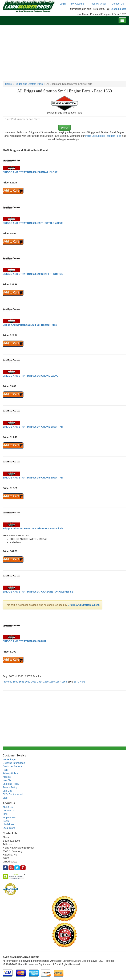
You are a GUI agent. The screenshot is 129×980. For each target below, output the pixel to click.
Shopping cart (118, 9)
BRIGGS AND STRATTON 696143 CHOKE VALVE (31, 376)
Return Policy (10, 787)
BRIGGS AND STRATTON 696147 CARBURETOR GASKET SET (39, 592)
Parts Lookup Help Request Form (103, 136)
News (6, 821)
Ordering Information (14, 763)
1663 (34, 682)
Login (63, 4)
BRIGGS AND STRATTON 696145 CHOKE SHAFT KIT (33, 478)
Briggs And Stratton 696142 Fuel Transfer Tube (30, 325)
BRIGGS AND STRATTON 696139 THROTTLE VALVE (33, 223)
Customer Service (12, 766)
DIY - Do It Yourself (13, 794)
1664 (40, 682)
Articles (7, 777)
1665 (46, 682)
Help (5, 770)
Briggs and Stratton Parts (29, 84)
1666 (52, 682)
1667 (58, 682)
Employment (9, 817)
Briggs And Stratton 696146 (84, 605)
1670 (76, 682)
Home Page (9, 759)
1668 (64, 682)
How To (7, 780)
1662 (28, 682)
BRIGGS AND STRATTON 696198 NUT (24, 641)
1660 (15, 682)
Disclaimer (8, 824)
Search (64, 128)
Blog (5, 798)
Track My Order (98, 4)
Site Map (7, 791)
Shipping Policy (11, 784)
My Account (78, 4)
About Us (8, 807)
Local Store (9, 828)
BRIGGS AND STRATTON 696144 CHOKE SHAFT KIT (33, 427)
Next (82, 682)
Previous (7, 682)
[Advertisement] (64, 53)
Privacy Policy (10, 773)
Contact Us (118, 4)
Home (8, 84)
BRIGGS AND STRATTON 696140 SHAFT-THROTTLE (33, 274)
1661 (21, 682)
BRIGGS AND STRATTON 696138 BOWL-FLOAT (30, 172)
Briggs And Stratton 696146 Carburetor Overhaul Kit (33, 529)
